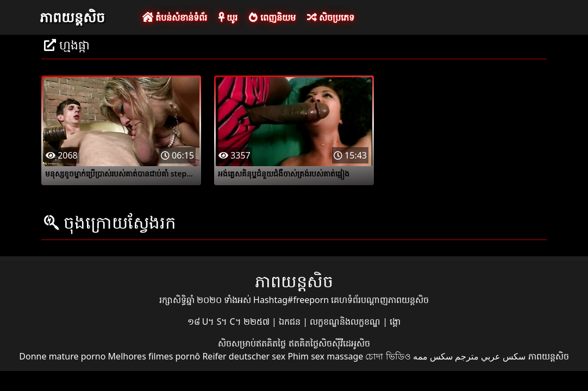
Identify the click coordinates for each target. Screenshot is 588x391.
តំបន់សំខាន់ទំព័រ (175, 17)
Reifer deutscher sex (244, 356)
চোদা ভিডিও (388, 356)
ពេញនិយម (272, 17)
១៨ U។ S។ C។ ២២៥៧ (230, 321)
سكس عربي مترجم (490, 356)
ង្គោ (395, 321)
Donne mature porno (62, 356)
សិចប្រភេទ (331, 17)
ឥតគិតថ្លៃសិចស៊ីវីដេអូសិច (329, 343)
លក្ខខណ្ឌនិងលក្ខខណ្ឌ (346, 321)
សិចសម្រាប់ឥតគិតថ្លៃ (253, 343)
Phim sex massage (325, 356)
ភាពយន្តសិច (72, 17)
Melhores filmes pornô (154, 356)
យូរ (228, 17)
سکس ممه (433, 356)
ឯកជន (291, 321)
